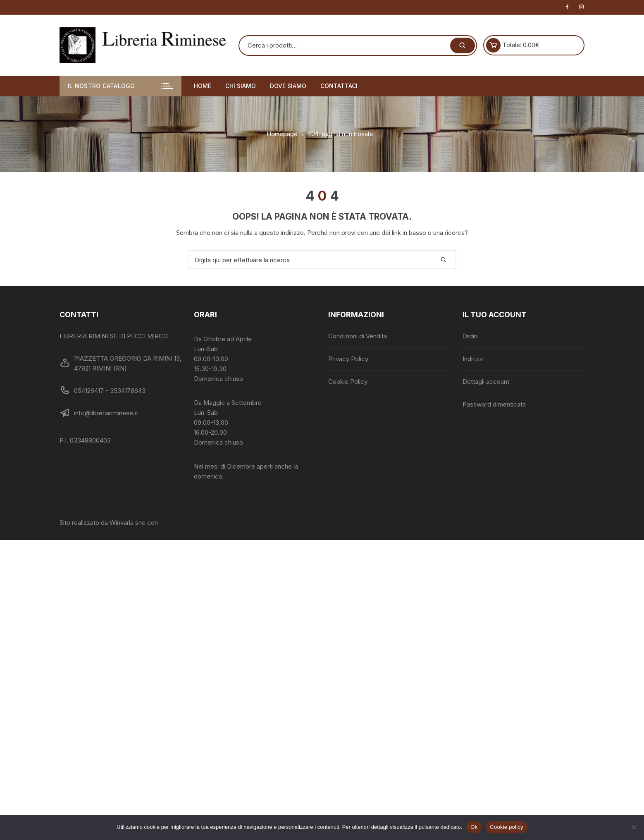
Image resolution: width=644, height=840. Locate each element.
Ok (474, 827)
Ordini (471, 336)
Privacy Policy (348, 359)
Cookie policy (507, 827)
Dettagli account (486, 382)
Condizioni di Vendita (358, 336)
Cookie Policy (348, 382)
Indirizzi (473, 359)
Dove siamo (288, 86)
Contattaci (339, 86)
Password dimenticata (494, 404)
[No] (634, 827)
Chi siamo (241, 86)
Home (203, 86)
